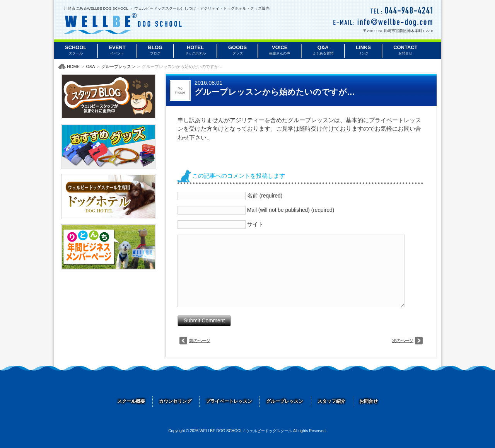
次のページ (403, 341)
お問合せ (369, 401)
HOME (73, 66)
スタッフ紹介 (331, 401)
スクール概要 (131, 401)
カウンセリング (175, 401)
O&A (90, 66)
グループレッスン (118, 66)
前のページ (200, 341)
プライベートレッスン (229, 401)
